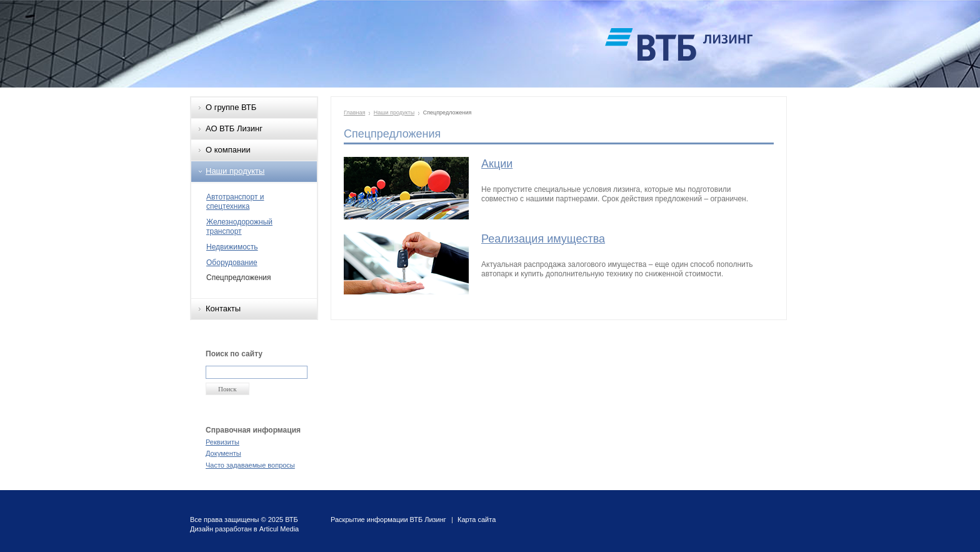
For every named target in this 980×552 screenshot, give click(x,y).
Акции (497, 164)
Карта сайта (477, 519)
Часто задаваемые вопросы (250, 465)
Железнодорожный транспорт (239, 227)
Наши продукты (235, 171)
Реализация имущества (543, 239)
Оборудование (232, 263)
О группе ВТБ (231, 107)
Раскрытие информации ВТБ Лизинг (388, 519)
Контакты (223, 309)
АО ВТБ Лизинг (234, 128)
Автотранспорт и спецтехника (235, 202)
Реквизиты (222, 442)
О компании (228, 150)
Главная (354, 113)
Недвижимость (232, 247)
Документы (223, 453)
